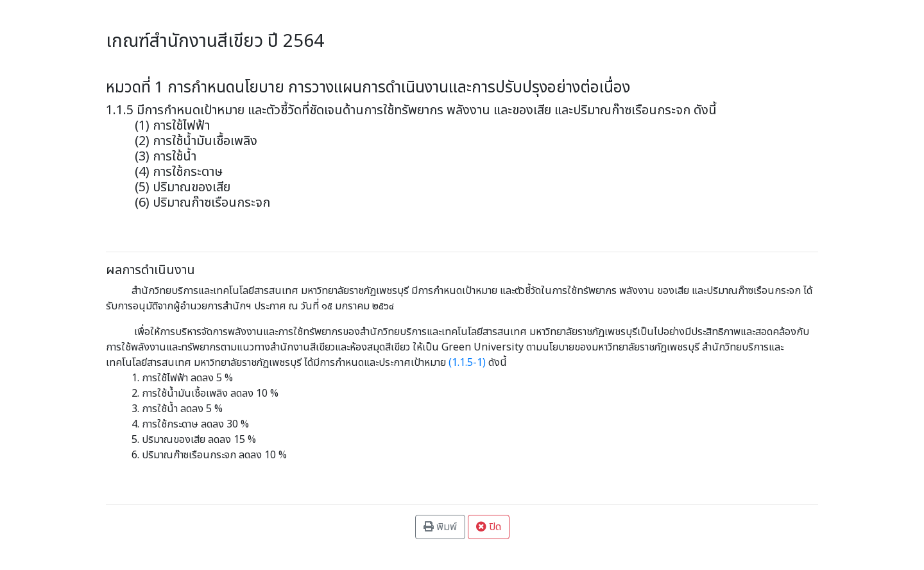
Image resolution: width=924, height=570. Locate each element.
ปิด (489, 527)
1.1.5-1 (467, 363)
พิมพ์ (440, 527)
